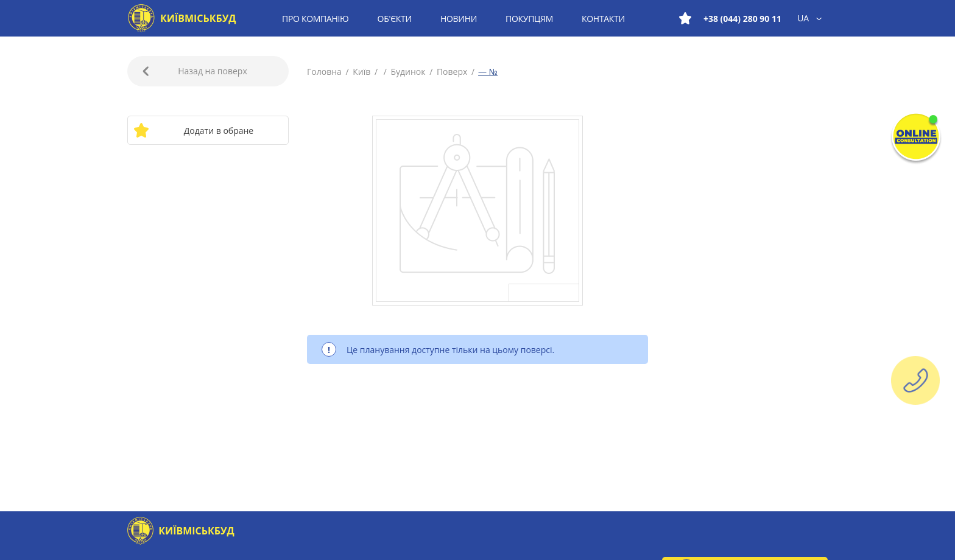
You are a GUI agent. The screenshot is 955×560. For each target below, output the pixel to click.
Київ (362, 72)
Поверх (452, 72)
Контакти (603, 19)
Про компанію (315, 19)
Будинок (408, 72)
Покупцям (529, 19)
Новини (459, 19)
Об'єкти (395, 19)
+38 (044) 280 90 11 (742, 19)
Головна (325, 72)
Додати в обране (193, 130)
